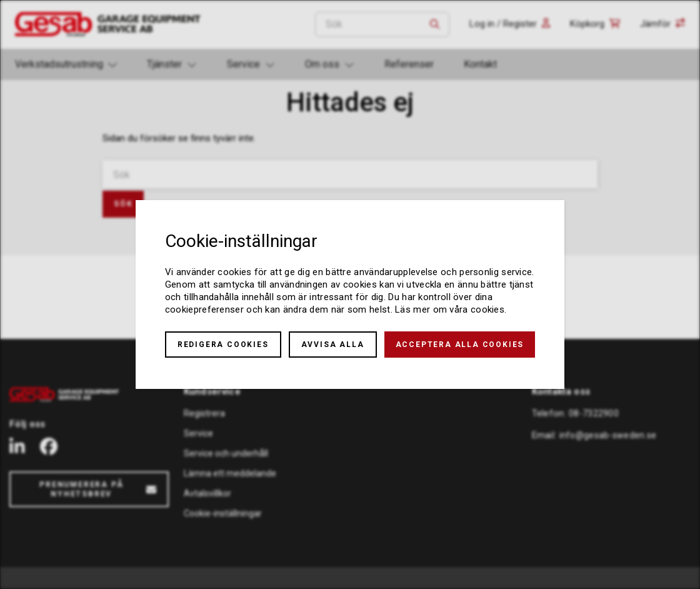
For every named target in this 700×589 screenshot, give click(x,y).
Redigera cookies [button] (223, 345)
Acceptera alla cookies (460, 345)
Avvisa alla (333, 345)
